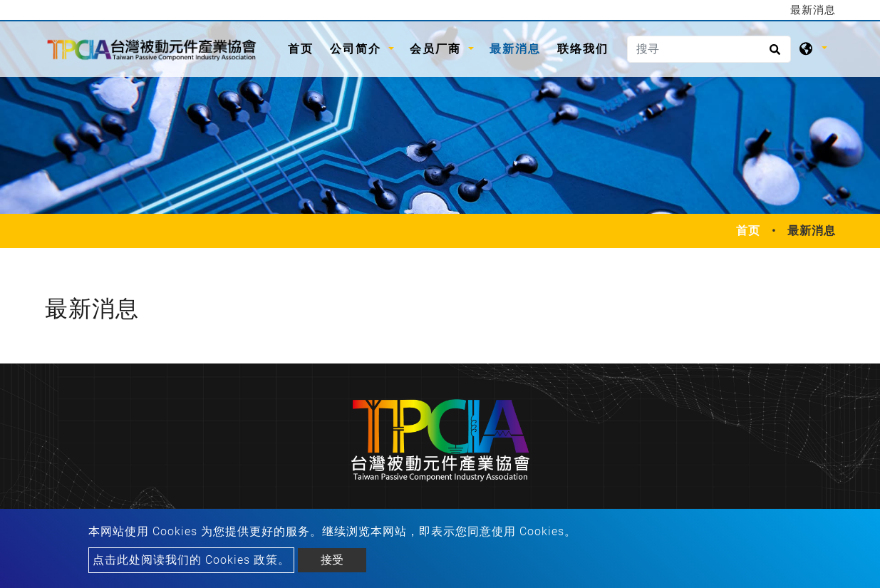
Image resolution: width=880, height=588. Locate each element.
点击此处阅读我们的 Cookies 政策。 (191, 560)
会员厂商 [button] (438, 49)
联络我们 (583, 49)
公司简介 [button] (358, 49)
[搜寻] (709, 49)
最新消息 (515, 49)
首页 (305, 48)
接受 (332, 560)
